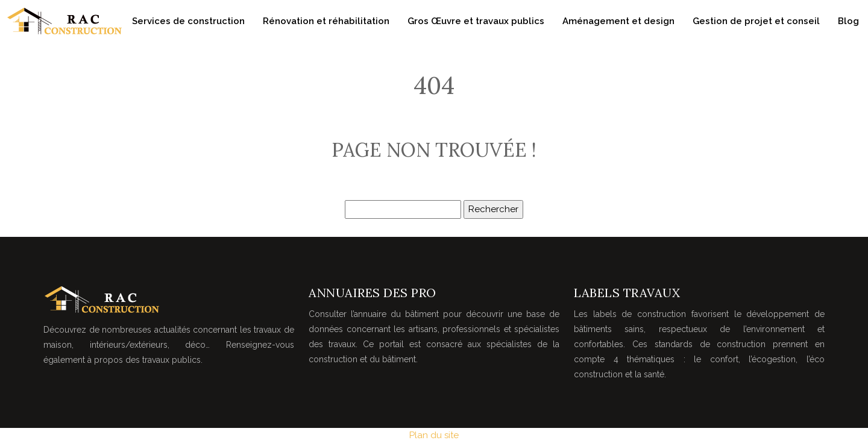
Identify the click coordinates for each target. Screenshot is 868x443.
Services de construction (188, 21)
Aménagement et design (618, 21)
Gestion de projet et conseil (756, 21)
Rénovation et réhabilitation (326, 21)
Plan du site (434, 435)
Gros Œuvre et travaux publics (476, 21)
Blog (848, 21)
